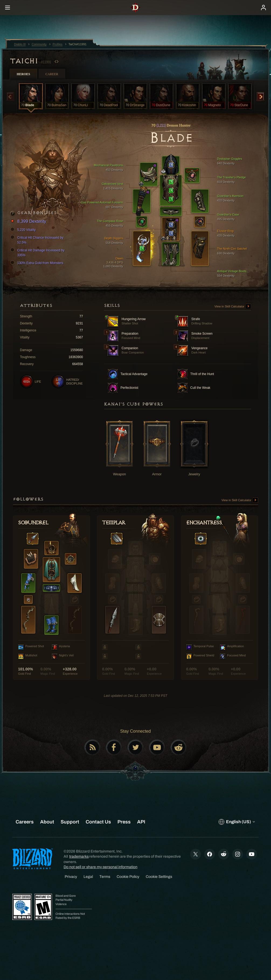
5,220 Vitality (24, 230)
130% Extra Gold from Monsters (38, 263)
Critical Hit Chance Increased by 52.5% (38, 240)
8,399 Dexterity (29, 222)
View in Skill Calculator (233, 307)
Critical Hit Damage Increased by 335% (38, 252)
